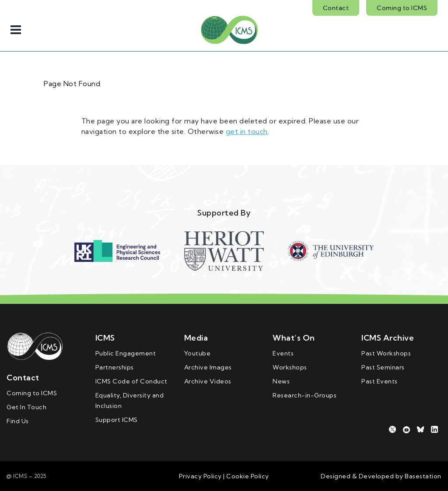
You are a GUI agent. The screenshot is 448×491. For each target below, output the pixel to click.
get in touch (247, 130)
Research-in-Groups (304, 395)
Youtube (198, 353)
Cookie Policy (247, 476)
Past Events (380, 381)
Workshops (290, 367)
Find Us (18, 421)
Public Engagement (126, 353)
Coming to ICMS (402, 8)
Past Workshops (386, 353)
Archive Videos (208, 381)
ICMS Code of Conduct (131, 381)
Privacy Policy (200, 476)
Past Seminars (383, 367)
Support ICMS (117, 420)
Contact (336, 8)
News (281, 381)
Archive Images (208, 367)
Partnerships (115, 367)
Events (283, 353)
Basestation (423, 476)
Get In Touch (26, 407)
